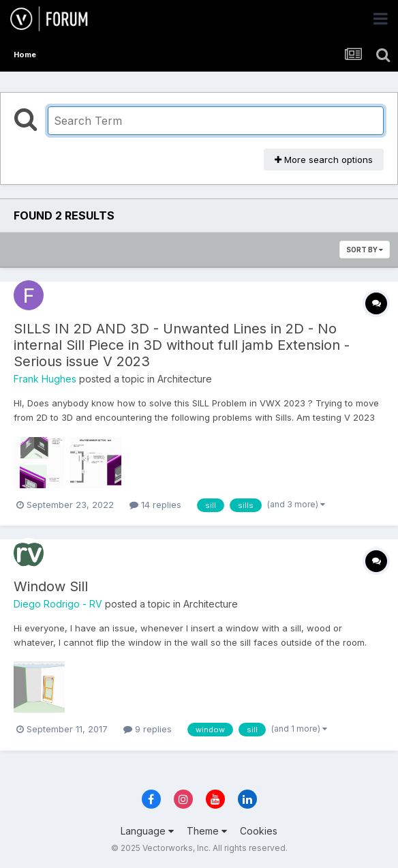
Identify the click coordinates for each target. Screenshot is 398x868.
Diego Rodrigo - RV (58, 604)
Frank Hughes (45, 379)
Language (147, 831)
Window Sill (51, 586)
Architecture (185, 379)
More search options (324, 160)
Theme (207, 831)
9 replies (148, 729)
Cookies (259, 831)
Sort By (365, 250)
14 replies (155, 505)
